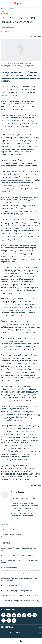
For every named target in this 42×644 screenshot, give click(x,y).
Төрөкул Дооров (8, 27)
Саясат (5, 14)
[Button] (36, 36)
